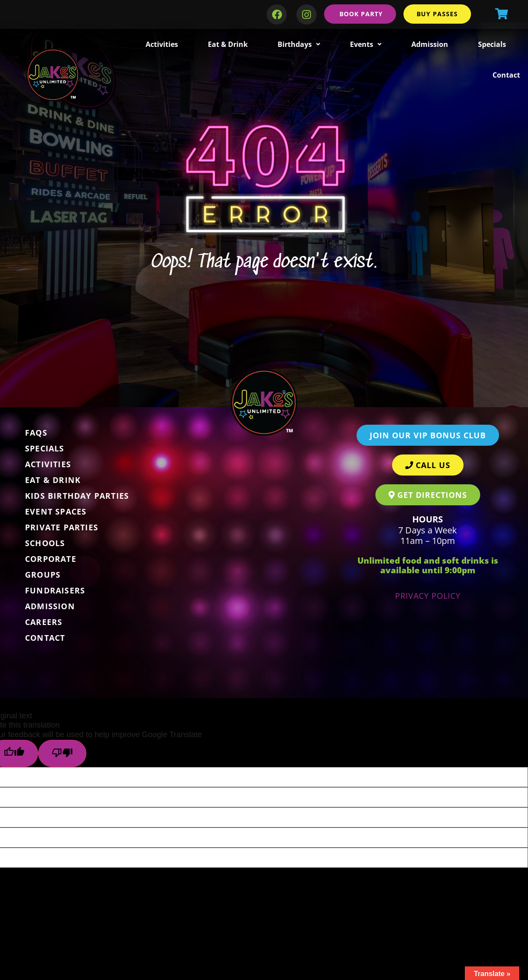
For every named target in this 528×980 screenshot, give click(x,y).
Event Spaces (56, 511)
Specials (492, 44)
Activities (162, 44)
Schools (45, 543)
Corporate (51, 559)
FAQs (36, 433)
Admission (430, 44)
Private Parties (62, 527)
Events (366, 44)
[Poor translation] (62, 753)
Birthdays (299, 44)
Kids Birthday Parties (77, 496)
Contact (506, 75)
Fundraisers (55, 590)
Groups (43, 575)
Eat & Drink (228, 44)
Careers (44, 622)
